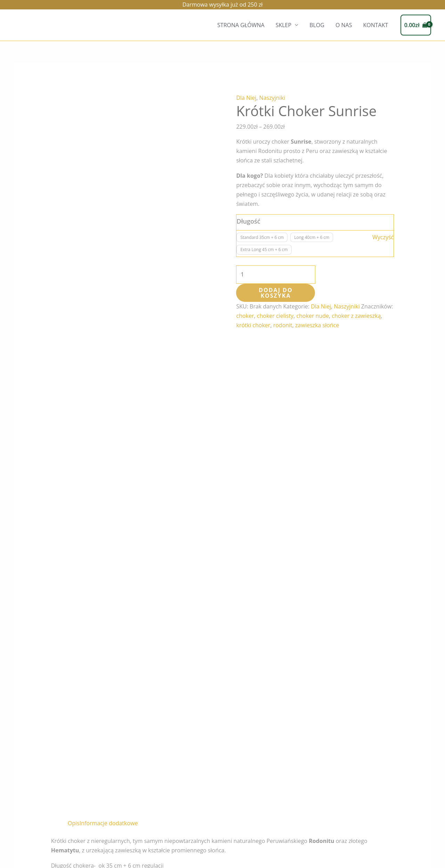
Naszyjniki (272, 98)
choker (245, 316)
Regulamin (37, 856)
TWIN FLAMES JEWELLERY (398, 821)
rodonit (283, 325)
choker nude (313, 316)
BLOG (317, 25)
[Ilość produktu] (276, 275)
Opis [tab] (74, 335)
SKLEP (284, 25)
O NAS (344, 25)
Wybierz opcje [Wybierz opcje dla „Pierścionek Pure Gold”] (110, 708)
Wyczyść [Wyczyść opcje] (383, 237)
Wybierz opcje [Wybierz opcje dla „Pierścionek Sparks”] (189, 708)
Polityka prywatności (100, 856)
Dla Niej (246, 98)
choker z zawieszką (356, 316)
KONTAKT (375, 25)
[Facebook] (367, 836)
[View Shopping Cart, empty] (416, 25)
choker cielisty (275, 316)
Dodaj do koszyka (276, 293)
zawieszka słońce (317, 325)
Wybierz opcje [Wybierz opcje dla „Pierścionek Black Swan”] (268, 718)
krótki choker (253, 325)
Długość (248, 221)
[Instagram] (351, 836)
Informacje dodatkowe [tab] (109, 335)
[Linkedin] (383, 836)
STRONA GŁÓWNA (241, 25)
